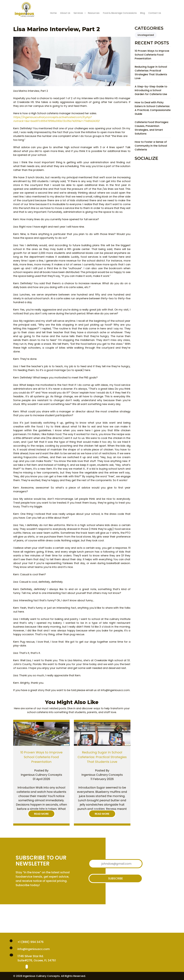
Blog (143, 13)
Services (78, 13)
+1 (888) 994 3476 (31, 942)
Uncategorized (146, 35)
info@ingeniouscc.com (34, 949)
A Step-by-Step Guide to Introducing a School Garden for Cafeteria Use (151, 90)
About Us (65, 13)
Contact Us (155, 13)
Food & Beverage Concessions (120, 13)
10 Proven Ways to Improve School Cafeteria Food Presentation (152, 55)
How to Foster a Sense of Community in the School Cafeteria (151, 146)
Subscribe (116, 878)
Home (53, 13)
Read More (41, 814)
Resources (94, 13)
